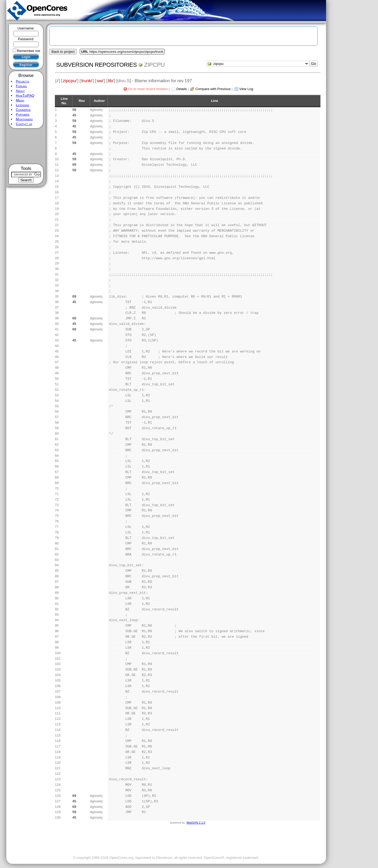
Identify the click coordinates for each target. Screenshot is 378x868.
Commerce (23, 110)
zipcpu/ (70, 81)
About (20, 91)
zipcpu (154, 65)
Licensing (22, 105)
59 (74, 110)
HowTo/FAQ (25, 95)
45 (74, 115)
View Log (246, 89)
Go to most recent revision (148, 89)
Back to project (63, 52)
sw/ (100, 81)
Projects (22, 81)
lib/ (111, 81)
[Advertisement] (26, 146)
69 (74, 165)
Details (182, 89)
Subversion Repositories (96, 65)
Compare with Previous (213, 89)
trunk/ (87, 81)
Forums (21, 86)
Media (20, 100)
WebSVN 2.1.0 (196, 823)
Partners (23, 114)
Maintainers (24, 119)
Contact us (24, 124)
